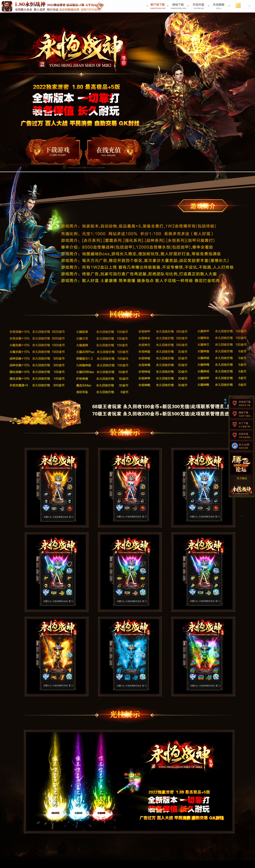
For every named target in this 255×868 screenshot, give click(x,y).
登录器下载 (53, 151)
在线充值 (112, 151)
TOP (242, 516)
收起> (225, 403)
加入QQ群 (242, 446)
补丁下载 (242, 425)
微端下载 (242, 414)
